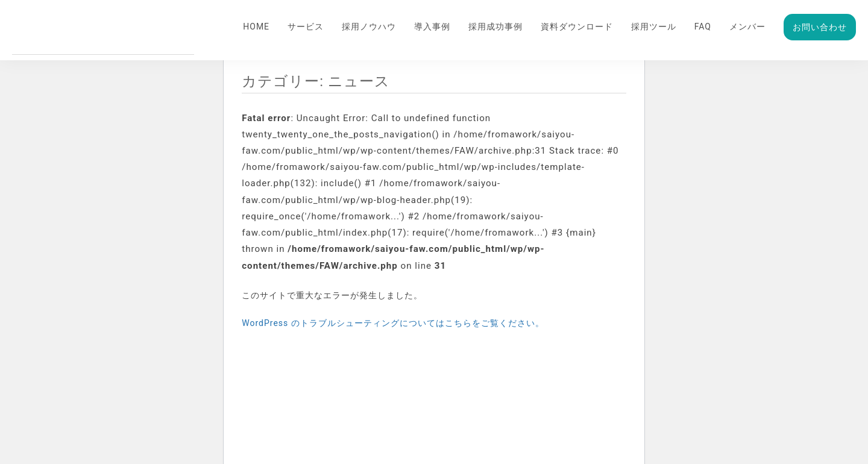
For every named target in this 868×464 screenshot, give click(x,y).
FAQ (703, 27)
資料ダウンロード (577, 27)
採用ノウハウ (369, 27)
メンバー (747, 27)
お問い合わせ (820, 27)
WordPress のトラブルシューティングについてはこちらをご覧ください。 (393, 323)
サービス (306, 27)
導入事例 (432, 27)
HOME (256, 27)
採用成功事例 (495, 27)
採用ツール (654, 27)
